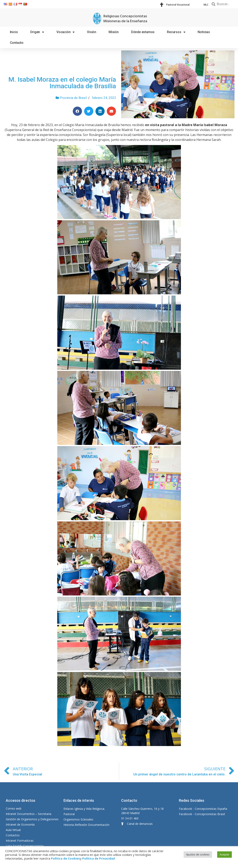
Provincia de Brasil (73, 98)
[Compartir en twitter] (89, 111)
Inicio (14, 32)
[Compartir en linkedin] (100, 111)
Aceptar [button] (225, 854)
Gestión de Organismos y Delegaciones (32, 819)
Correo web (14, 808)
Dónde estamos (143, 32)
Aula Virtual (13, 830)
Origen (37, 32)
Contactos (13, 835)
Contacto (17, 43)
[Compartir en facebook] (77, 111)
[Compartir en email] (111, 111)
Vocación (66, 32)
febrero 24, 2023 (104, 98)
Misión (114, 32)
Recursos (176, 32)
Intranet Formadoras (20, 841)
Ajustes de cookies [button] (198, 854)
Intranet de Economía (20, 824)
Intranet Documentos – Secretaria (29, 814)
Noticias (204, 32)
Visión (92, 32)
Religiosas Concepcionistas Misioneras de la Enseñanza (125, 19)
